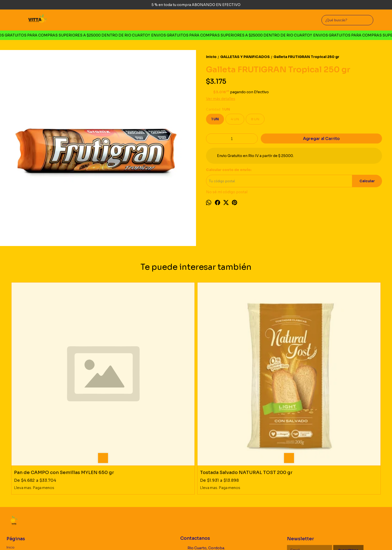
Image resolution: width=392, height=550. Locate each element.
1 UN (215, 119)
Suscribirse (348, 463)
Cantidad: (218, 109)
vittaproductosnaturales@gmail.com (211, 484)
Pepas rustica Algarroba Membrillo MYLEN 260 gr (334, 382)
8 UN (255, 119)
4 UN (235, 119)
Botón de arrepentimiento (192, 538)
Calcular (367, 181)
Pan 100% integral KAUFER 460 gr (239, 379)
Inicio (10, 460)
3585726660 (195, 474)
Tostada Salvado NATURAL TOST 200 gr (145, 382)
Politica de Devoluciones (26, 472)
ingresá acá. (167, 538)
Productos (14, 466)
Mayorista (14, 478)
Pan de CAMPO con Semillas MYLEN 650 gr (56, 382)
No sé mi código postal (227, 192)
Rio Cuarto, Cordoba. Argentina (203, 463)
